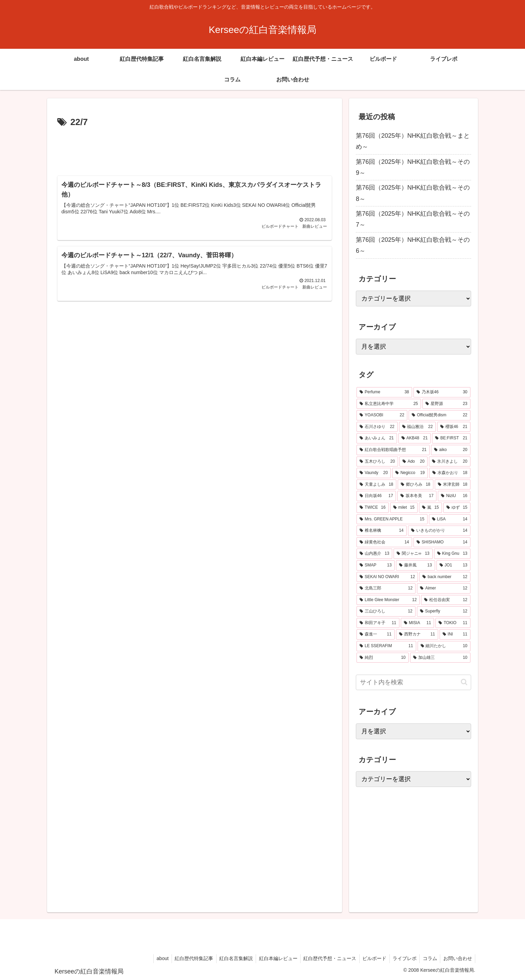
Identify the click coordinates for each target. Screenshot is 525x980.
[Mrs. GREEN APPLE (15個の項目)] (392, 519)
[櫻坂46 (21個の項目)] (454, 427)
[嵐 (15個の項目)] (430, 508)
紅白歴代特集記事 (186, 958)
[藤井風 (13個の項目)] (415, 565)
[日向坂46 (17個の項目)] (376, 496)
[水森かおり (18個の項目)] (450, 473)
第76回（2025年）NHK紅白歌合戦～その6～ (413, 245)
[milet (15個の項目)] (404, 508)
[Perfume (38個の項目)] (384, 392)
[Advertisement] (195, 149)
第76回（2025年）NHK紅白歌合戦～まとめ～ (413, 141)
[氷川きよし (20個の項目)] (450, 462)
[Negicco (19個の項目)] (410, 473)
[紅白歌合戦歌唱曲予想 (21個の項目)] (393, 450)
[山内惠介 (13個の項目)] (374, 554)
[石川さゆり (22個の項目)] (377, 427)
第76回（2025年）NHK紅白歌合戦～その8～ (413, 193)
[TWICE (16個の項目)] (373, 508)
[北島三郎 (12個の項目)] (386, 588)
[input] (413, 682)
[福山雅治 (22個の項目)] (418, 427)
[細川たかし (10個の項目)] (444, 646)
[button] (464, 682)
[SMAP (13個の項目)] (376, 565)
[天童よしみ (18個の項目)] (376, 485)
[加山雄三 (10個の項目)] (440, 658)
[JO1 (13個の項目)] (453, 565)
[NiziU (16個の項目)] (454, 496)
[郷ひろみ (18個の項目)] (416, 485)
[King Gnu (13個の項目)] (452, 554)
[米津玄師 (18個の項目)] (453, 485)
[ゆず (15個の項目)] (457, 508)
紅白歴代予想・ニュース (325, 958)
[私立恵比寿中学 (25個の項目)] (389, 404)
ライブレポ (402, 958)
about (153, 958)
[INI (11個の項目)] (455, 634)
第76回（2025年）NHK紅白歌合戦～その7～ (413, 219)
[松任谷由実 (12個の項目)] (446, 600)
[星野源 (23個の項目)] (446, 404)
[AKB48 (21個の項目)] (415, 438)
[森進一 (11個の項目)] (376, 634)
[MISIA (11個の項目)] (417, 623)
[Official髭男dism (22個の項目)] (440, 415)
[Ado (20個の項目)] (413, 462)
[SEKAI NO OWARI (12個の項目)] (387, 577)
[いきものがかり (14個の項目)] (439, 531)
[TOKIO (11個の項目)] (453, 623)
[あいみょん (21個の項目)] (377, 438)
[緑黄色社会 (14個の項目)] (384, 542)
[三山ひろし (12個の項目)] (386, 611)
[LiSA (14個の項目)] (450, 519)
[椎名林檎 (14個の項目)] (382, 531)
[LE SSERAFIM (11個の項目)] (386, 646)
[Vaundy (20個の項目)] (374, 473)
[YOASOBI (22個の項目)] (382, 415)
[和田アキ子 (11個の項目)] (378, 623)
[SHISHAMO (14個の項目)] (442, 542)
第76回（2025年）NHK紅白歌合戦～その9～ (413, 167)
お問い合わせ (457, 958)
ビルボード (371, 958)
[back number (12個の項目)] (445, 577)
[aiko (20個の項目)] (451, 450)
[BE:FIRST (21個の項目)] (451, 438)
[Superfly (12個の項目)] (444, 611)
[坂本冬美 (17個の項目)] (417, 496)
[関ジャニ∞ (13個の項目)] (413, 554)
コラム (428, 958)
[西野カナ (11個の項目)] (417, 634)
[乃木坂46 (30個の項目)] (442, 392)
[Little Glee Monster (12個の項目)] (388, 600)
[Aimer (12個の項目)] (444, 588)
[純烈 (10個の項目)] (383, 658)
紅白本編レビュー (272, 958)
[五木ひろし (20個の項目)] (377, 462)
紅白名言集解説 (229, 958)
